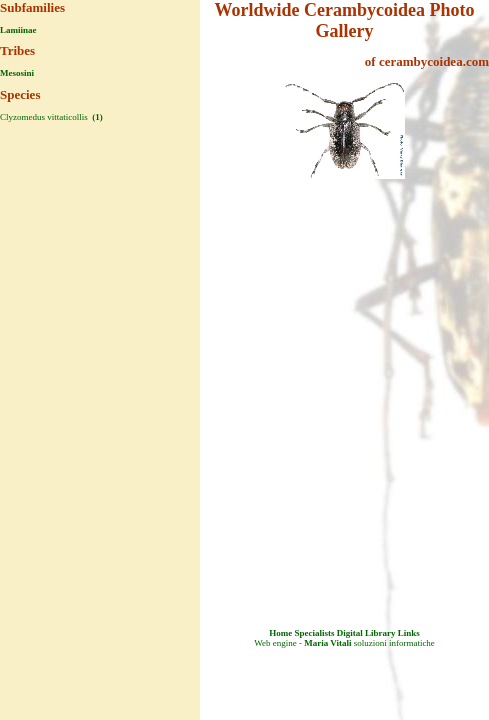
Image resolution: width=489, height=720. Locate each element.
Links (409, 633)
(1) (96, 117)
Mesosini (17, 73)
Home (280, 633)
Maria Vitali (327, 643)
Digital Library (366, 633)
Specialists (314, 633)
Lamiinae (18, 30)
